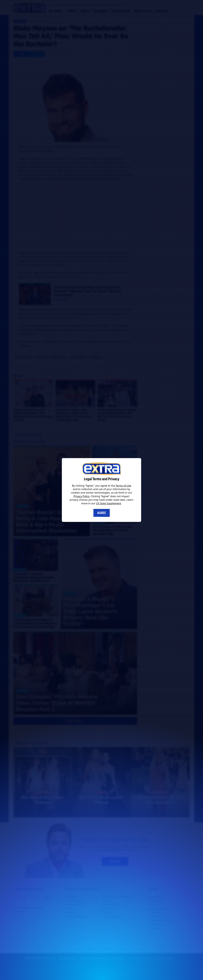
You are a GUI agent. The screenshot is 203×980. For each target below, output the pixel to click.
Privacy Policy (82, 496)
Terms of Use (123, 486)
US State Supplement (108, 503)
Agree (102, 513)
